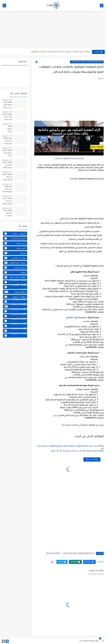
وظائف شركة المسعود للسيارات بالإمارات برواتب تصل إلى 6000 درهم (7, 214)
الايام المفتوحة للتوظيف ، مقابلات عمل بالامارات (87, 62)
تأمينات (15, 253)
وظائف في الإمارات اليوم (15, 306)
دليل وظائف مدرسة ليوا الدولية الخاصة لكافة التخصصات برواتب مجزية (7, 189)
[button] (89, 562)
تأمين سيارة (15, 248)
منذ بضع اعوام (7, 100)
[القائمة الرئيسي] (102, 6)
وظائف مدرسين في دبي (15, 331)
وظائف (15, 272)
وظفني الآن (83, 641)
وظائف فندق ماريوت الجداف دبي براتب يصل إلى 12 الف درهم (77, 451)
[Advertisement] (53, 30)
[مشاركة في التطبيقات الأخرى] (52, 562)
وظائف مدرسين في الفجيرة (15, 326)
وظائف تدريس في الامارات (15, 287)
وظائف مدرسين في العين (15, 321)
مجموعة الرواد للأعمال (76, 318)
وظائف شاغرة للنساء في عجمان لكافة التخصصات (7, 165)
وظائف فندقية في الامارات (15, 302)
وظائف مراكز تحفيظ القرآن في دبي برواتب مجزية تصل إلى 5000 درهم (7, 105)
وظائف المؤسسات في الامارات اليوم (15, 282)
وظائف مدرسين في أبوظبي (15, 311)
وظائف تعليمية (15, 292)
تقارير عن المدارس (15, 258)
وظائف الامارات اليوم (53, 553)
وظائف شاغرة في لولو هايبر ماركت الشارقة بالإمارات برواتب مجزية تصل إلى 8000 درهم (7, 153)
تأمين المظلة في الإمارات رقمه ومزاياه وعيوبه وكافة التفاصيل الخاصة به (8, 141)
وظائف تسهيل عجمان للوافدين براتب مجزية (7, 129)
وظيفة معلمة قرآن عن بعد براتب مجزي (8, 117)
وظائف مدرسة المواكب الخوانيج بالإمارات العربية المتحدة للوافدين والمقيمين (60, 52)
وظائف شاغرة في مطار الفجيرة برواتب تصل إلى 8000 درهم (7, 178)
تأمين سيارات (15, 243)
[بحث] (4, 6)
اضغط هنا (66, 425)
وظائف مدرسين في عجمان (15, 336)
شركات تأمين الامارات (15, 263)
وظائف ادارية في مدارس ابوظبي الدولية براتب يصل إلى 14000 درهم (7, 202)
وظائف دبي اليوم (15, 297)
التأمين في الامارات (15, 238)
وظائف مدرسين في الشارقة (15, 316)
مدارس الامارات (15, 268)
